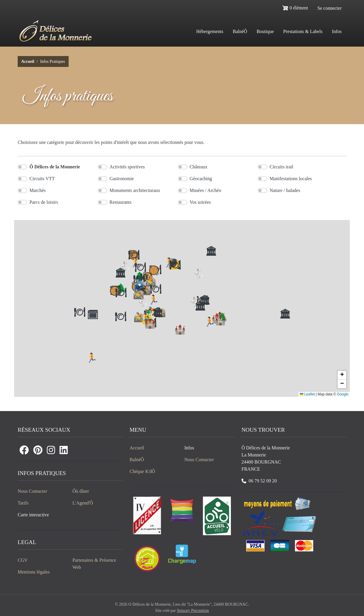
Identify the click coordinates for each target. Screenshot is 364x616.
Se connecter (330, 8)
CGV (23, 560)
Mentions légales (34, 572)
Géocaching (201, 179)
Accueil (28, 61)
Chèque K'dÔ (142, 471)
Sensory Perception (193, 611)
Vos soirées (200, 202)
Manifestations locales (291, 179)
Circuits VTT (42, 179)
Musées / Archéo (206, 190)
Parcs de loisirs (44, 202)
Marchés (38, 190)
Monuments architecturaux (135, 190)
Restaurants (121, 202)
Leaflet (307, 394)
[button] (342, 375)
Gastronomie (122, 179)
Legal (27, 542)
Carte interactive (33, 515)
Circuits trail (281, 167)
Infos (189, 448)
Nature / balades (285, 190)
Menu (138, 430)
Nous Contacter (32, 491)
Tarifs (23, 503)
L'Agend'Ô (83, 503)
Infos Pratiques (42, 473)
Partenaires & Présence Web (94, 564)
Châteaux (198, 167)
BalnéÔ (240, 31)
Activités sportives (127, 167)
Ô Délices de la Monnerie (55, 167)
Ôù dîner (81, 491)
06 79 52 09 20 (263, 481)
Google (343, 394)
